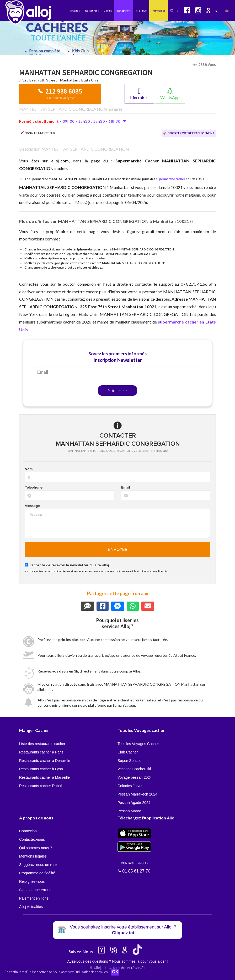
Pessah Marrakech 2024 (137, 794)
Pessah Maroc (129, 811)
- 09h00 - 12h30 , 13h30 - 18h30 (73, 121)
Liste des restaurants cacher (42, 744)
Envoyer (118, 550)
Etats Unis (90, 80)
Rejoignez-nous (32, 881)
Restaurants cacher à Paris (41, 752)
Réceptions (124, 11)
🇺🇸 (227, 11)
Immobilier (159, 11)
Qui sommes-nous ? (36, 848)
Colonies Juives (130, 786)
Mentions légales (33, 856)
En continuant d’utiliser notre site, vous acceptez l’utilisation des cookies (56, 972)
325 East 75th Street (40, 80)
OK (115, 972)
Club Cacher (128, 752)
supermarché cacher (170, 179)
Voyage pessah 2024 (135, 777)
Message (32, 506)
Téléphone (34, 488)
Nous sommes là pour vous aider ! (140, 961)
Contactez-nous (32, 839)
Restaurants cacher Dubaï (41, 786)
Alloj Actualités (31, 907)
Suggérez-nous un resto (39, 865)
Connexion (28, 831)
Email (125, 488)
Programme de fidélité (37, 873)
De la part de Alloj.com (60, 98)
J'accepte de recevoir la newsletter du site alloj (69, 565)
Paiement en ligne (34, 898)
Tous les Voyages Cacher (138, 744)
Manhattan (69, 80)
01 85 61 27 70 (134, 867)
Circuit (108, 11)
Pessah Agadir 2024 (134, 803)
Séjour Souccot (130, 761)
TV (175, 11)
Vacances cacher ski (134, 769)
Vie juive (141, 11)
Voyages (75, 11)
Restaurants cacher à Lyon (41, 769)
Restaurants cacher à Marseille (44, 777)
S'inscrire (118, 391)
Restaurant (92, 11)
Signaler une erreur (35, 890)
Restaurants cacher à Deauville (45, 761)
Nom (29, 469)
